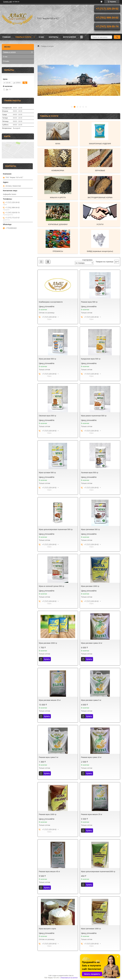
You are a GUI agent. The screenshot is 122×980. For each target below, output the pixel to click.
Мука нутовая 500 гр (47, 472)
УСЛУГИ (100, 224)
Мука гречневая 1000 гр (91, 929)
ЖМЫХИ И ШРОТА (58, 197)
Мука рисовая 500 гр (47, 359)
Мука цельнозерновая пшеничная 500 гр (56, 529)
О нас (41, 37)
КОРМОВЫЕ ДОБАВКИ (58, 224)
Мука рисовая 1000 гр (90, 586)
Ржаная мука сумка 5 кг (49, 757)
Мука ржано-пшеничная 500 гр (94, 416)
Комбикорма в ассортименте (51, 302)
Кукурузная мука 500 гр (91, 359)
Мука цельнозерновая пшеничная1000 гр (98, 871)
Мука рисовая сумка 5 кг (91, 700)
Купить (47, 659)
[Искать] (117, 37)
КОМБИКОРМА (58, 170)
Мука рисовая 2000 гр (48, 643)
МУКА (58, 144)
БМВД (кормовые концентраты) (100, 251)
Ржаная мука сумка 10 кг (91, 757)
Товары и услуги (23, 37)
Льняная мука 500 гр (90, 472)
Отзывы (6, 61)
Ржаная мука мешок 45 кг (49, 871)
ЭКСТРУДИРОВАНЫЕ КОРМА (100, 197)
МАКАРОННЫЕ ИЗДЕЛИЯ (100, 144)
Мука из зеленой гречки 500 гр (51, 586)
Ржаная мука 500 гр (89, 302)
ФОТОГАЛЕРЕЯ (69, 37)
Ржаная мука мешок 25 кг (92, 814)
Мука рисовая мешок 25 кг (50, 700)
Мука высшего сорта (47, 929)
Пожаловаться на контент (69, 978)
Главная (6, 37)
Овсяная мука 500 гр (47, 416)
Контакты (53, 37)
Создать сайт (8, 2)
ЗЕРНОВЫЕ (100, 170)
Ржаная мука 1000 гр (48, 814)
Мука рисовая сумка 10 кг (92, 643)
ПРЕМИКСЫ (58, 251)
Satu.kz (71, 976)
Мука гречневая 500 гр (90, 529)
